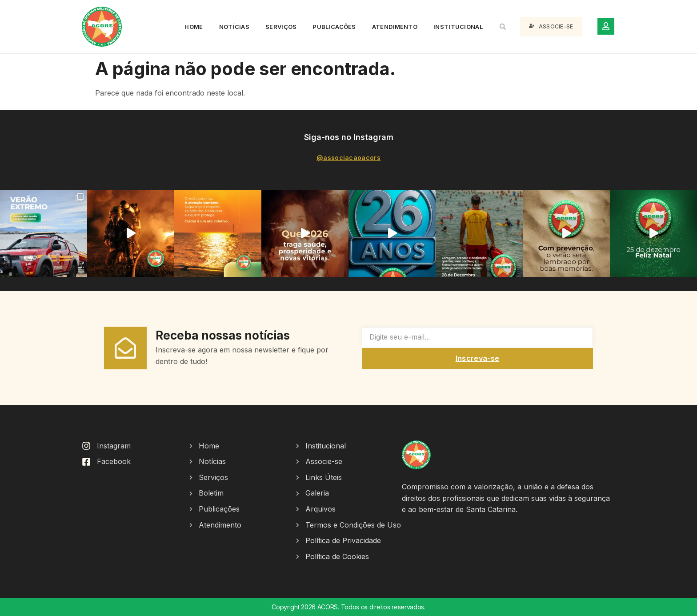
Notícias (234, 27)
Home (194, 27)
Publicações (334, 27)
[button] (503, 27)
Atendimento (395, 27)
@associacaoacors (348, 158)
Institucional (458, 27)
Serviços (281, 27)
